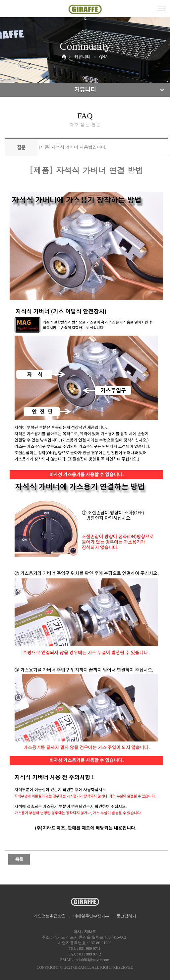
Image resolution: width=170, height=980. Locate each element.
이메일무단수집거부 (91, 916)
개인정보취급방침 (50, 916)
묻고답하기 (126, 916)
